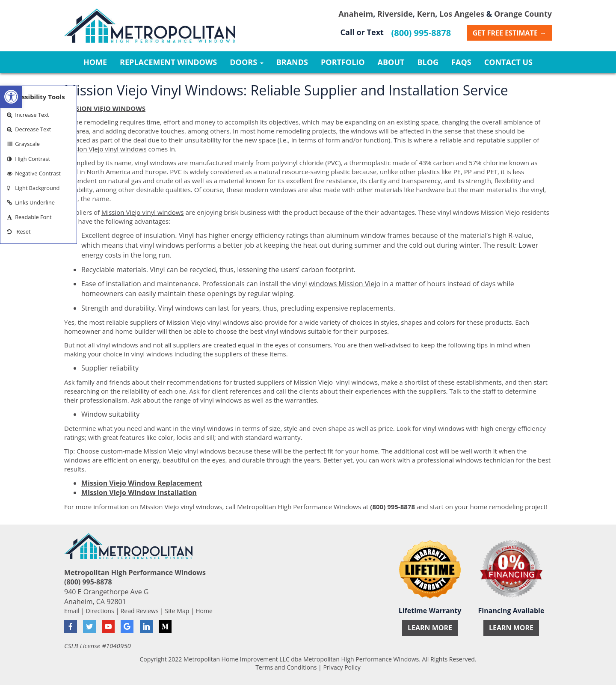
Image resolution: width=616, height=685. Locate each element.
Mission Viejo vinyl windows (105, 149)
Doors (246, 62)
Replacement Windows (168, 62)
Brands (292, 62)
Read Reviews (140, 611)
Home (95, 62)
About (391, 62)
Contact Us (508, 62)
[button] (11, 97)
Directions (100, 611)
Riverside (395, 14)
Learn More (430, 628)
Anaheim (356, 14)
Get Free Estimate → (509, 33)
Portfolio (343, 62)
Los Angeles (462, 14)
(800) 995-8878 (421, 33)
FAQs (461, 62)
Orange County (523, 14)
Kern (426, 14)
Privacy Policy (342, 667)
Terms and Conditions (286, 667)
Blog (428, 62)
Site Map (177, 611)
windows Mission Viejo (345, 284)
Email (72, 611)
